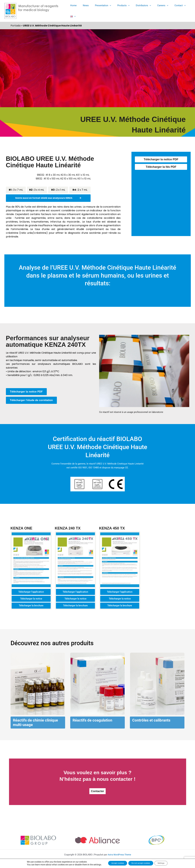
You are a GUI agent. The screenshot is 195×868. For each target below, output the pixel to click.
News (86, 10)
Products (121, 10)
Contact (173, 10)
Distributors (139, 10)
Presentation (102, 10)
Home (75, 10)
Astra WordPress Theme (119, 854)
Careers (157, 10)
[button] (109, 10)
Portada (16, 24)
